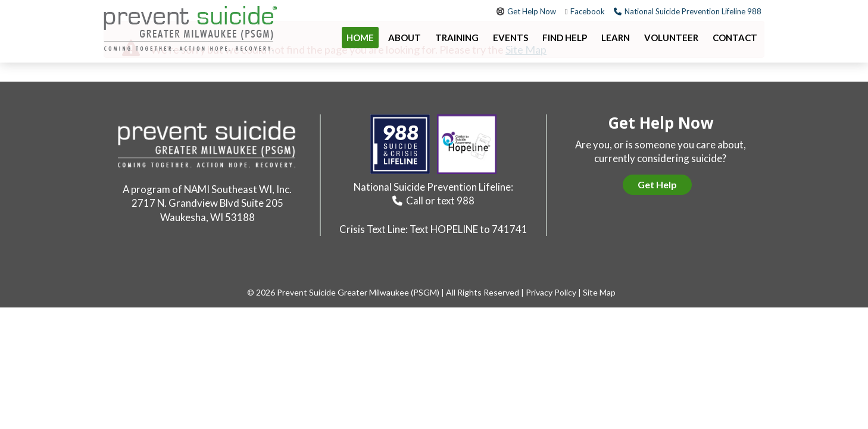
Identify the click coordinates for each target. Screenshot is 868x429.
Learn (616, 38)
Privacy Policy (551, 292)
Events (511, 38)
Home (360, 38)
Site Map (599, 292)
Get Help (657, 184)
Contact (735, 38)
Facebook (588, 11)
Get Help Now (532, 11)
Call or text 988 (440, 200)
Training (457, 38)
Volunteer (671, 38)
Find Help (565, 38)
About (405, 38)
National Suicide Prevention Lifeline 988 (693, 11)
